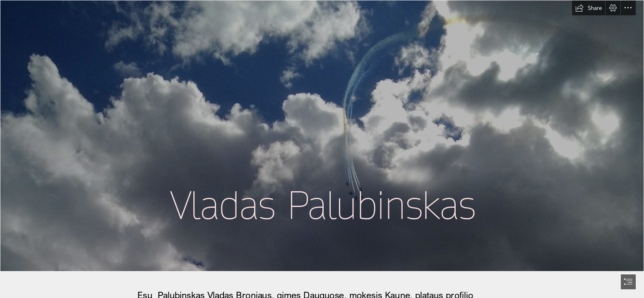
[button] (589, 8)
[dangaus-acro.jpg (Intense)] (322, 136)
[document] (322, 149)
